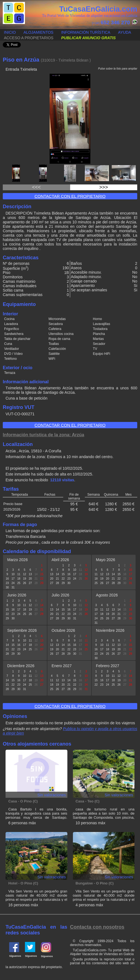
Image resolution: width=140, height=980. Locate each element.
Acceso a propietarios (29, 38)
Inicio (10, 32)
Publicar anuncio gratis (0, 29)
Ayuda (125, 32)
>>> (104, 187)
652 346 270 (115, 23)
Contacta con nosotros (97, 927)
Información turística (86, 32)
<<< (36, 187)
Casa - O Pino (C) (23, 801)
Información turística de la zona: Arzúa (44, 435)
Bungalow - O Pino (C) (95, 883)
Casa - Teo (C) (88, 801)
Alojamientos (39, 32)
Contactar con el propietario (70, 196)
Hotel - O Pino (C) (23, 883)
